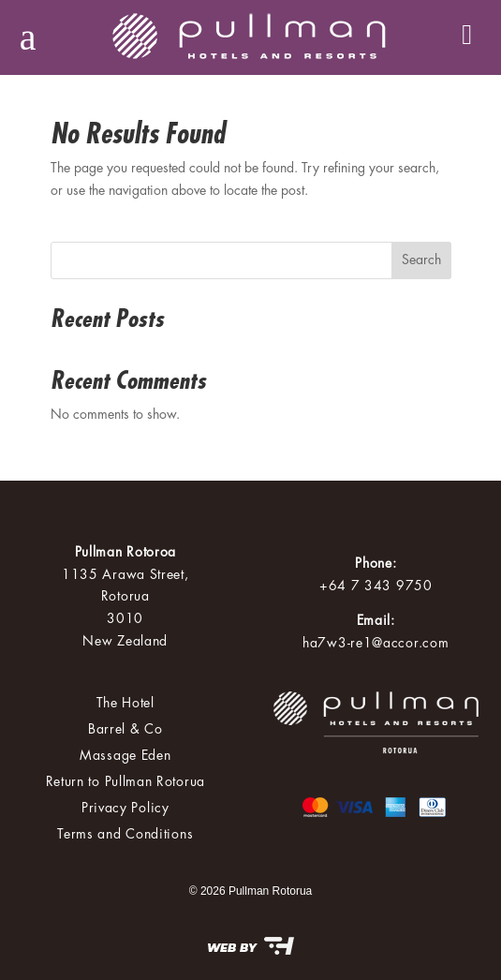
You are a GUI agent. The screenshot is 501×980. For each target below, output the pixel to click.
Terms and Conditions (125, 834)
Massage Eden (125, 755)
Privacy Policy (125, 808)
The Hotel (125, 703)
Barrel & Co (125, 729)
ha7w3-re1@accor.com (376, 643)
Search (421, 260)
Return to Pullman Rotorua (126, 781)
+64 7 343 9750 (376, 586)
